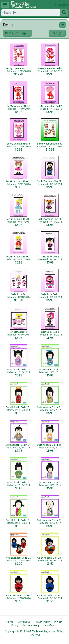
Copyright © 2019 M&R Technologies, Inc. (29, 632)
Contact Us (24, 622)
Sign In (61, 5)
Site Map (49, 625)
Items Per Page (16, 33)
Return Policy (42, 622)
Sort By (56, 33)
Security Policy (31, 625)
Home (10, 622)
